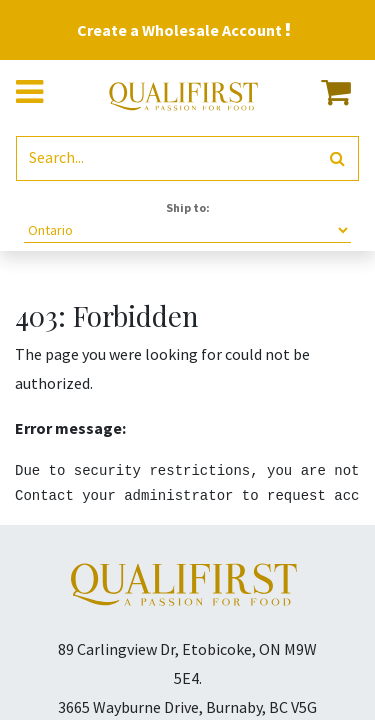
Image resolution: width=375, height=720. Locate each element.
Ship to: (188, 207)
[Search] (337, 158)
